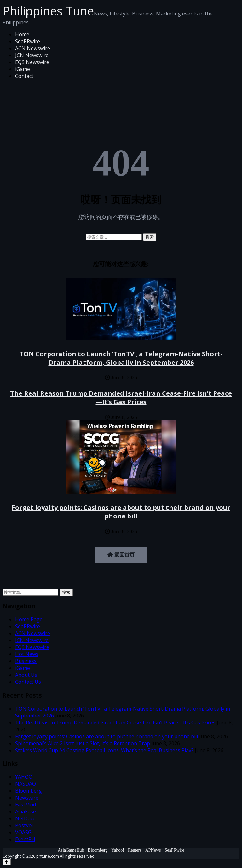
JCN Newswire (32, 55)
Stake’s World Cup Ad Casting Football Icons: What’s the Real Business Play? (104, 750)
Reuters (135, 850)
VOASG (23, 832)
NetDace (25, 818)
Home (22, 34)
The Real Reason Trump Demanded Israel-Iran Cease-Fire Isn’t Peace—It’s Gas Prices (121, 398)
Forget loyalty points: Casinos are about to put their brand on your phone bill (121, 512)
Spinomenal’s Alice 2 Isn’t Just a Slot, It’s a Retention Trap (83, 743)
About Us (26, 675)
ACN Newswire (33, 48)
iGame (23, 69)
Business (26, 661)
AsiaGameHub (71, 850)
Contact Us (28, 682)
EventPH (25, 839)
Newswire (27, 798)
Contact (24, 76)
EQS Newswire (32, 62)
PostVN (24, 825)
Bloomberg (29, 791)
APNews (153, 850)
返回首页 (121, 555)
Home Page (29, 619)
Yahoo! (118, 850)
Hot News (27, 654)
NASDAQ (26, 784)
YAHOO (24, 777)
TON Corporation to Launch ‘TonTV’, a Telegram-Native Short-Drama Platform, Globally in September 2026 (121, 358)
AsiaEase (26, 812)
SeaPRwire (28, 41)
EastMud (26, 805)
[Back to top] (7, 862)
